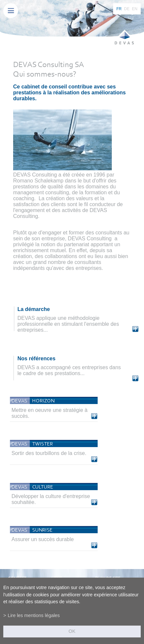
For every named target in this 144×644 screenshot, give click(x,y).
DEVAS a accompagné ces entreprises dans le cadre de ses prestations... (69, 370)
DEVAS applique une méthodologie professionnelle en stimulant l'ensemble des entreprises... (68, 324)
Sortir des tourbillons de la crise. (49, 453)
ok (72, 631)
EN (135, 9)
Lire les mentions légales (34, 615)
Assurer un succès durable (43, 539)
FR (119, 9)
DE (127, 9)
